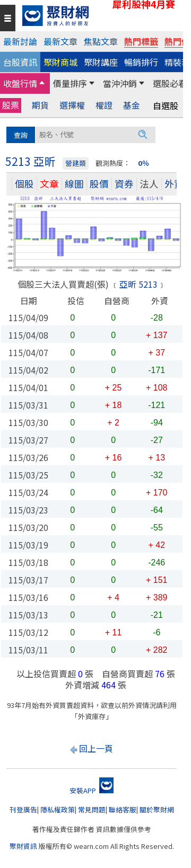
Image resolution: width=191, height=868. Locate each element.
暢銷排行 (141, 62)
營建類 (76, 163)
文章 (49, 184)
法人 (149, 184)
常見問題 (92, 809)
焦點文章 (101, 41)
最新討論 (20, 41)
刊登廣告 (23, 809)
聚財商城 (60, 62)
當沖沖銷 (120, 83)
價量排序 (70, 83)
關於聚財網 (157, 809)
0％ (144, 163)
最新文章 (60, 41)
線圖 (74, 184)
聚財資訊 (23, 846)
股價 (99, 184)
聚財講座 (101, 62)
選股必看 (170, 83)
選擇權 (72, 105)
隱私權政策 (58, 809)
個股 (24, 184)
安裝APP (92, 790)
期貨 (40, 105)
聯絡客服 (123, 809)
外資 (174, 184)
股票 (11, 105)
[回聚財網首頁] (100, 16)
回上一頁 (96, 748)
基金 (132, 105)
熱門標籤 (141, 41)
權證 (104, 105)
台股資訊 (20, 62)
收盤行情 (20, 83)
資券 (124, 184)
